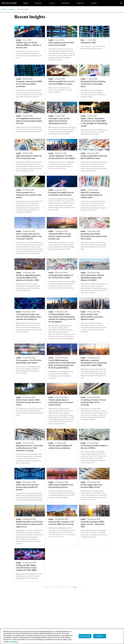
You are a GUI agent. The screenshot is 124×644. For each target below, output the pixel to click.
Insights (52, 3)
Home (4, 9)
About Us (80, 3)
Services (38, 3)
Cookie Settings (85, 637)
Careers (94, 3)
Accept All (100, 637)
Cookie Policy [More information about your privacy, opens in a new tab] (13, 643)
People (26, 3)
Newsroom (66, 3)
